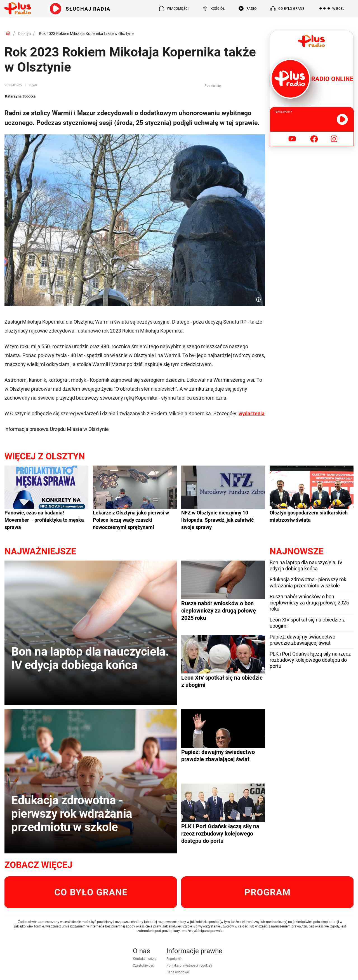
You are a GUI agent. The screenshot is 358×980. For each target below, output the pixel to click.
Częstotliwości (144, 965)
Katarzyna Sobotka (20, 96)
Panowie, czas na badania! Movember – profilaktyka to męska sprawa (44, 520)
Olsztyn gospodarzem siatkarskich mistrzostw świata (309, 516)
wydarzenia (252, 413)
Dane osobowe (178, 972)
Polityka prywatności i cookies (189, 965)
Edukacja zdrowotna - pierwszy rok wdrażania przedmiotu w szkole (308, 582)
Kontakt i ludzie (145, 959)
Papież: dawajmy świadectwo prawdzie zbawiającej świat (302, 640)
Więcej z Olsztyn (45, 456)
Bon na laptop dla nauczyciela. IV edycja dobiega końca (306, 565)
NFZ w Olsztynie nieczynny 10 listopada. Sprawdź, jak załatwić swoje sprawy (217, 520)
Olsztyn (24, 34)
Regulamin (175, 959)
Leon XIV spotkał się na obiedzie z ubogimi (307, 623)
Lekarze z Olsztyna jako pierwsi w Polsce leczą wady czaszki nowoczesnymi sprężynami (131, 520)
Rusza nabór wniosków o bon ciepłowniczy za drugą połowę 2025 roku (309, 603)
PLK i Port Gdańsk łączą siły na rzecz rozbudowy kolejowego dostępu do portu (310, 660)
